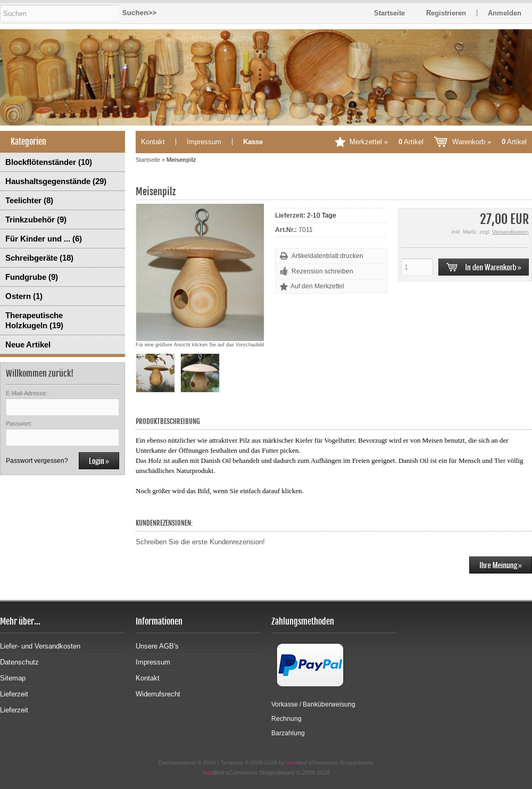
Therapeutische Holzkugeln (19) (34, 320)
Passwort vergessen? (37, 461)
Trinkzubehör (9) (36, 219)
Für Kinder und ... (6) (44, 239)
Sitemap (13, 678)
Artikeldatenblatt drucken (327, 256)
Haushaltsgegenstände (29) (56, 181)
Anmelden (505, 13)
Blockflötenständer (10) (49, 162)
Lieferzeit (14, 694)
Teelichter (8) (29, 200)
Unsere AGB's (157, 646)
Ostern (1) (24, 296)
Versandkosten (510, 232)
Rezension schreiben (322, 271)
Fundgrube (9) (32, 277)
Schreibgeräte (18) (39, 258)
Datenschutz (19, 662)
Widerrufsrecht (158, 694)
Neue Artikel (28, 344)
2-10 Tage (322, 215)
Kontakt (153, 142)
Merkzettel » (386, 142)
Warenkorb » (489, 142)
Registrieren (446, 13)
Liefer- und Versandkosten (40, 646)
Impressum (204, 142)
